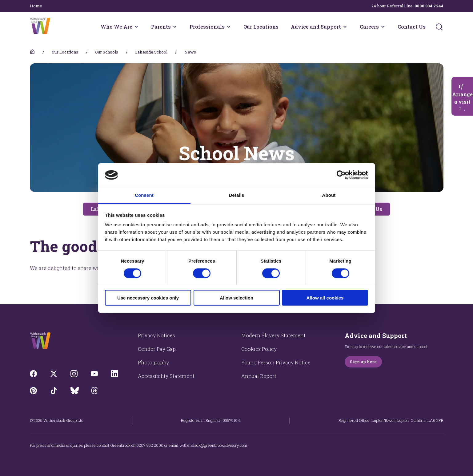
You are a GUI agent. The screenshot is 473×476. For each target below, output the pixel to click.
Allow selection (236, 298)
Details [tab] (237, 195)
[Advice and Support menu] (345, 27)
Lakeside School (151, 52)
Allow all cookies (325, 298)
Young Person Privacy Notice (276, 362)
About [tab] (329, 195)
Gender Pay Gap (157, 349)
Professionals (207, 27)
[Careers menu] (383, 27)
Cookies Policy (259, 349)
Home (36, 6)
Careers (369, 27)
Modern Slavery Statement (273, 335)
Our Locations (261, 27)
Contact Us (412, 27)
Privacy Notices (156, 335)
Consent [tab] (144, 195)
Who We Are (116, 27)
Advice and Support (316, 27)
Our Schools (107, 52)
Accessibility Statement (166, 376)
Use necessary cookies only (148, 298)
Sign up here (363, 362)
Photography (153, 362)
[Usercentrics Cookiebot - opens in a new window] (341, 175)
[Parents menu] (175, 27)
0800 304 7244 (429, 6)
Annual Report (259, 376)
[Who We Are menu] (136, 27)
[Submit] (439, 27)
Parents (161, 27)
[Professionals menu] (229, 27)
